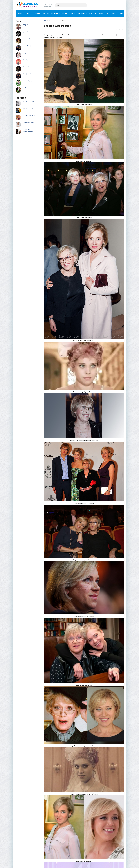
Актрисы (123, 13)
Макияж (37, 13)
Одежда (72, 13)
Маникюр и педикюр (59, 13)
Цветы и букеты (112, 13)
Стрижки (28, 13)
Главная (20, 13)
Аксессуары (82, 13)
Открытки (133, 13)
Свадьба (46, 13)
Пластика (93, 13)
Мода (101, 13)
